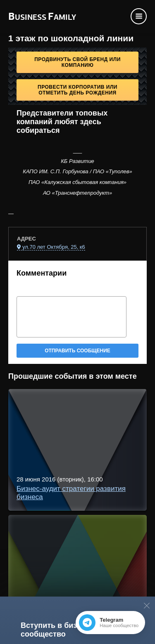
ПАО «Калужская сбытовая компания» (77, 182)
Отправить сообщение (77, 351)
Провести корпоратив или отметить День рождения (77, 90)
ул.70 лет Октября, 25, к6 (54, 247)
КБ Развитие (77, 161)
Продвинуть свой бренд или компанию (77, 62)
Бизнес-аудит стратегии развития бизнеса (71, 493)
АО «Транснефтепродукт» (77, 193)
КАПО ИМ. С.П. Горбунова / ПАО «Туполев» (77, 171)
